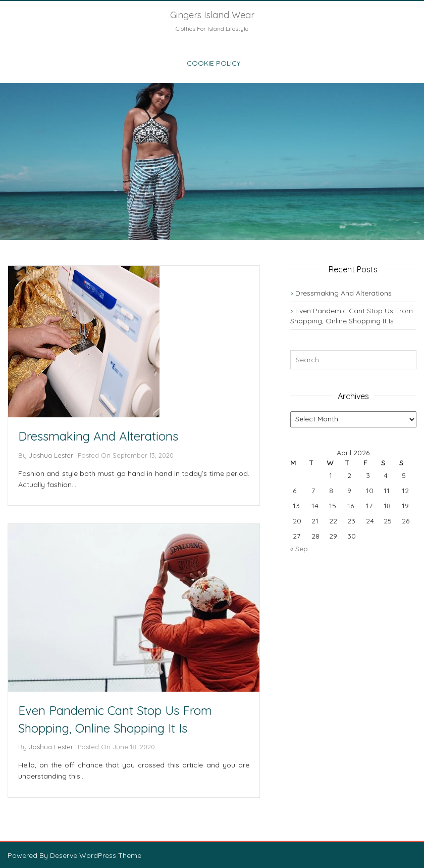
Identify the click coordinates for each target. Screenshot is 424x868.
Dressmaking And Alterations (98, 436)
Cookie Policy (214, 63)
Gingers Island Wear (212, 15)
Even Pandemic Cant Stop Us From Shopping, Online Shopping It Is (115, 719)
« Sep (299, 549)
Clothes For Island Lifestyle (212, 29)
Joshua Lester (51, 455)
